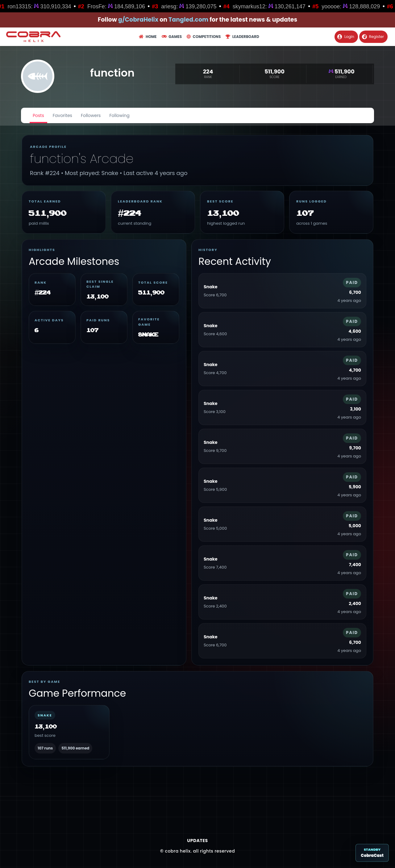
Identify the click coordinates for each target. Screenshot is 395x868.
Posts (38, 115)
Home (148, 37)
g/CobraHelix (138, 20)
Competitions (204, 37)
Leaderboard (242, 37)
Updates (197, 841)
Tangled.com (188, 20)
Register (373, 37)
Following (119, 115)
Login (346, 37)
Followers (91, 115)
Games (172, 37)
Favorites (62, 115)
